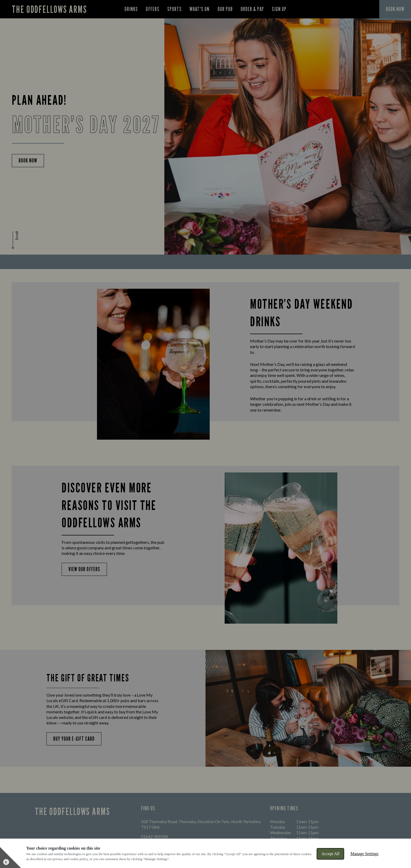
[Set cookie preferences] (10, 858)
